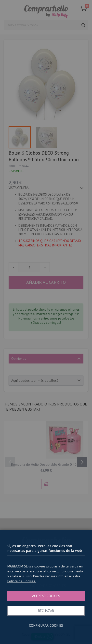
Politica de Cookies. (22, 581)
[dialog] (46, 322)
